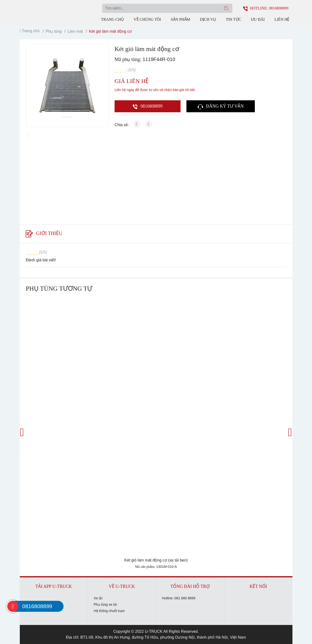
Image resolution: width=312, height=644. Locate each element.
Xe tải (98, 598)
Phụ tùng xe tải (105, 604)
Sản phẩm (180, 19)
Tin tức (233, 19)
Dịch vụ (208, 19)
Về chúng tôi (147, 19)
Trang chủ (113, 19)
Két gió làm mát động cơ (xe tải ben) (156, 560)
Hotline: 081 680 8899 (179, 598)
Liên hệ (282, 19)
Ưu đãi (258, 19)
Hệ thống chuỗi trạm (109, 611)
